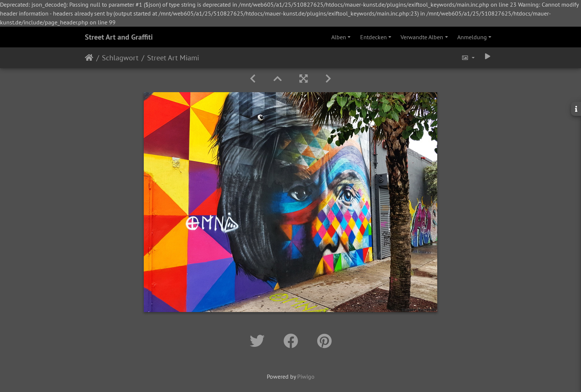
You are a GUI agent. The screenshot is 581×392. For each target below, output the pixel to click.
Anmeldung (472, 37)
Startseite (89, 58)
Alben (339, 37)
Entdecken (373, 37)
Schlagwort (120, 58)
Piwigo (306, 376)
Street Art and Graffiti (119, 37)
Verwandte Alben (422, 37)
